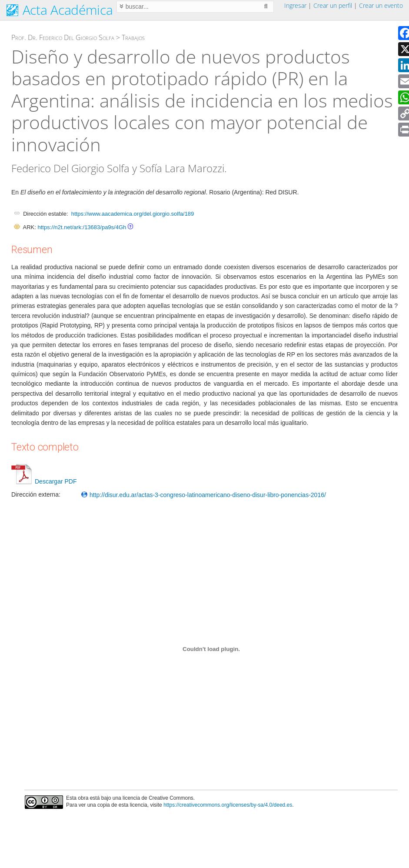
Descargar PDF (44, 481)
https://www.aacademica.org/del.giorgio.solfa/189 (133, 214)
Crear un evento (381, 5)
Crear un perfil (333, 5)
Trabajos (133, 37)
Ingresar (295, 5)
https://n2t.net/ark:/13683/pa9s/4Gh (82, 227)
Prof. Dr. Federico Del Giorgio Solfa (63, 37)
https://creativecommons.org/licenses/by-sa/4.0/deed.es (228, 805)
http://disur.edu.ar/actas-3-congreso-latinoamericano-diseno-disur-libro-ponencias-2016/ (203, 495)
